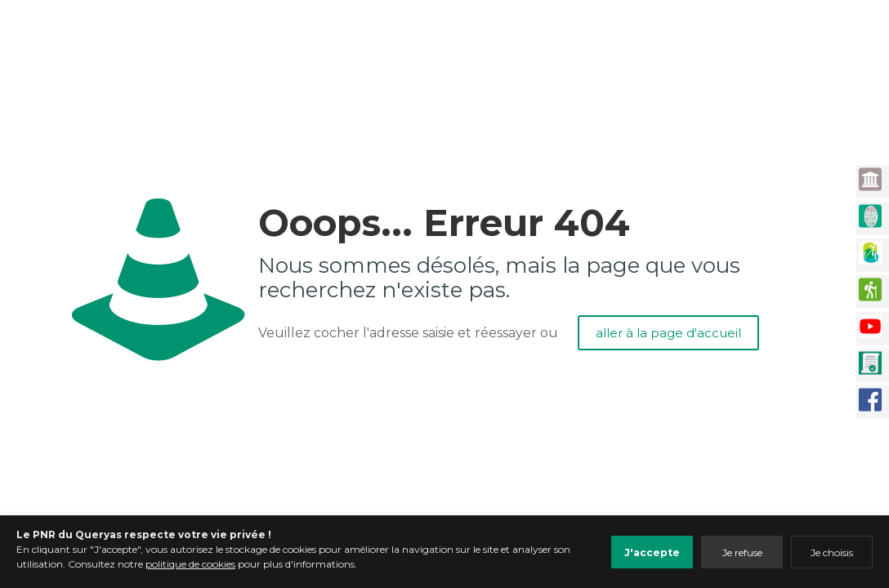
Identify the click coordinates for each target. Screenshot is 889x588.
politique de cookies (190, 564)
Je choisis (832, 552)
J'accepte (652, 552)
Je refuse (742, 552)
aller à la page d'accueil (668, 333)
